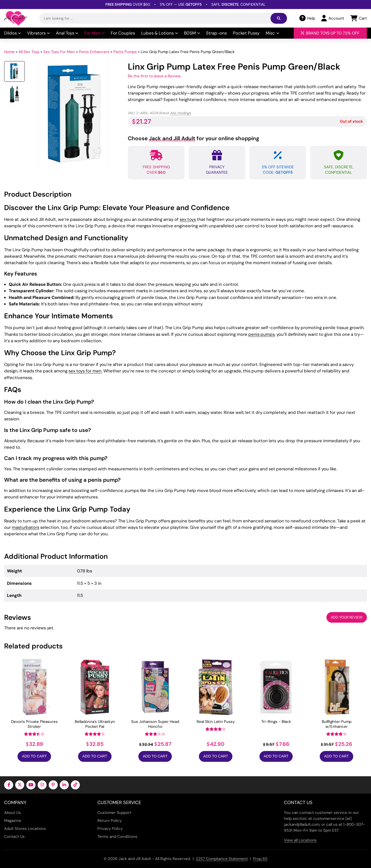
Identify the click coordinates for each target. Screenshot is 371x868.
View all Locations (300, 840)
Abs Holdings (180, 113)
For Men (94, 33)
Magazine (13, 821)
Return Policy (109, 821)
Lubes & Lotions (159, 33)
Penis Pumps (125, 52)
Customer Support (114, 813)
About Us (12, 813)
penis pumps (262, 334)
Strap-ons (216, 33)
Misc (272, 33)
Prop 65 (260, 859)
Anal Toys (67, 33)
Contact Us (14, 837)
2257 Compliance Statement (222, 859)
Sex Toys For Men (59, 52)
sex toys (188, 219)
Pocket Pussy (246, 33)
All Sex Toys (29, 52)
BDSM (192, 33)
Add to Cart (34, 756)
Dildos (12, 33)
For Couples (123, 33)
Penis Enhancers (94, 52)
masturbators (26, 527)
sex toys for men (85, 371)
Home (9, 52)
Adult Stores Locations (25, 829)
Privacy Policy (110, 829)
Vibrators (38, 33)
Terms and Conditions (117, 837)
